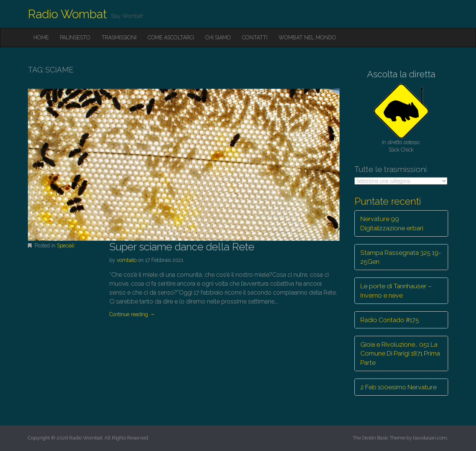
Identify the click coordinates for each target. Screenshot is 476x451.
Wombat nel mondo (307, 38)
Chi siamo (218, 38)
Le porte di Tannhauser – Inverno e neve (396, 291)
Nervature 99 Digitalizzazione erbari (392, 223)
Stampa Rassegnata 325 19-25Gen (401, 257)
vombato (127, 260)
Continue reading (132, 314)
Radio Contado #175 (390, 320)
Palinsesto (75, 38)
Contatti (255, 38)
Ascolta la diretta (401, 74)
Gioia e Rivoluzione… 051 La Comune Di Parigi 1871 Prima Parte (400, 353)
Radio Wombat (67, 14)
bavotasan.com (430, 438)
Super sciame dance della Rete (182, 247)
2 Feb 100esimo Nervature (398, 387)
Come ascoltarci (171, 38)
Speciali (66, 246)
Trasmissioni (119, 38)
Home (41, 38)
